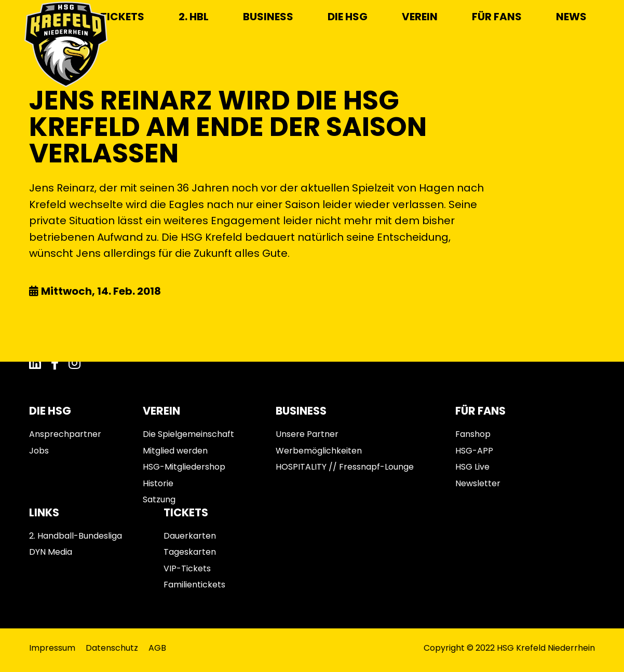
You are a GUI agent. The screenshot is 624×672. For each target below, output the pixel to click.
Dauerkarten (190, 536)
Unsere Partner (307, 434)
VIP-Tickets (187, 568)
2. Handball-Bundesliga (76, 536)
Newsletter (478, 483)
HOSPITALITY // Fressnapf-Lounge (345, 467)
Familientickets (194, 585)
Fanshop (473, 434)
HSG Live (472, 467)
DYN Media (51, 552)
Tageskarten (190, 552)
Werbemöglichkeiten (319, 451)
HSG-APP (474, 451)
